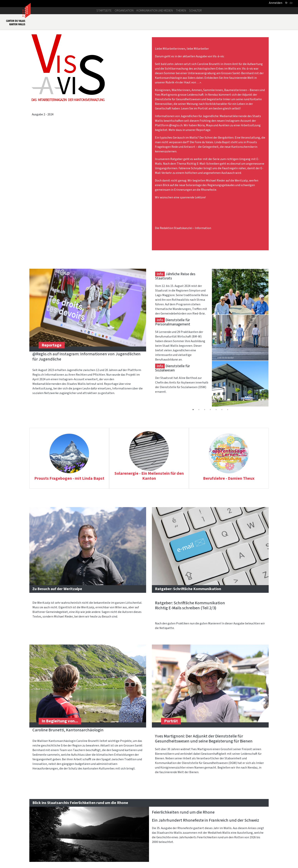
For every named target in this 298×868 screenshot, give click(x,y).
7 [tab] (228, 410)
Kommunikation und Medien (155, 10)
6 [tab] (222, 410)
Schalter (195, 10)
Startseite (104, 10)
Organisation (124, 10)
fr (286, 3)
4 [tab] (210, 410)
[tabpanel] (210, 292)
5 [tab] (216, 410)
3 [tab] (205, 410)
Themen (181, 10)
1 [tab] (193, 410)
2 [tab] (199, 410)
